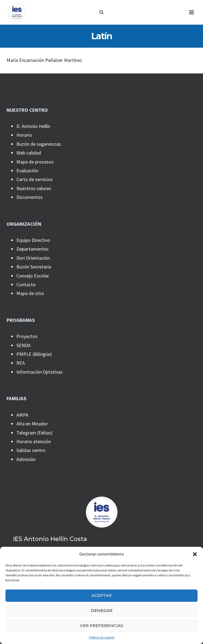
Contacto (26, 284)
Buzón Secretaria (34, 267)
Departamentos (33, 249)
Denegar (102, 610)
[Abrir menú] (191, 12)
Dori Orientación (33, 258)
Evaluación (27, 171)
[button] (195, 554)
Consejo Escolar (33, 276)
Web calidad (29, 153)
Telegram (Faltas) (34, 433)
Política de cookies (102, 637)
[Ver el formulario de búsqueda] (101, 12)
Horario (24, 135)
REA (21, 363)
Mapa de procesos (35, 162)
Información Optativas (40, 372)
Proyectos (27, 336)
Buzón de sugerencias (39, 144)
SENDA (24, 345)
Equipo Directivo (33, 240)
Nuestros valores (34, 188)
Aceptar (101, 595)
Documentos (30, 197)
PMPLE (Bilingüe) (34, 354)
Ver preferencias (101, 626)
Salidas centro (31, 450)
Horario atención (34, 441)
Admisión (26, 459)
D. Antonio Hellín (33, 126)
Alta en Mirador (32, 424)
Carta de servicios (35, 179)
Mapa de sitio (30, 293)
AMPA (22, 415)
